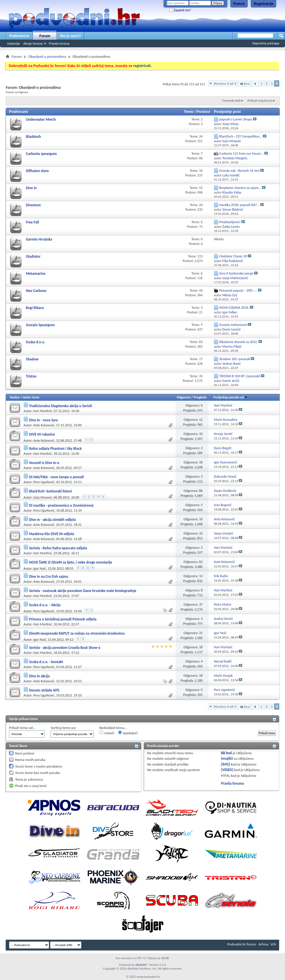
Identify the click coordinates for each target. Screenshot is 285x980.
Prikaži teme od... (22, 728)
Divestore (33, 205)
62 (201, 562)
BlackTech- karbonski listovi (51, 491)
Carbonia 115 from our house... (241, 154)
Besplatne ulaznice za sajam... (240, 188)
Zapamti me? (180, 10)
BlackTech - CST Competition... (241, 136)
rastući (107, 733)
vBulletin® (142, 965)
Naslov (15, 397)
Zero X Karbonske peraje (236, 273)
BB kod (226, 753)
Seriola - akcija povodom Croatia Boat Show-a (65, 648)
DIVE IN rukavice (42, 434)
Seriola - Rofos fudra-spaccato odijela (58, 548)
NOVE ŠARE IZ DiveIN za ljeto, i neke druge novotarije (71, 562)
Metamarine (36, 274)
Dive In (31, 188)
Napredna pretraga (266, 43)
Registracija (263, 4)
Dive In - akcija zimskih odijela (52, 520)
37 (201, 604)
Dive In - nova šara (43, 420)
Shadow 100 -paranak (235, 359)
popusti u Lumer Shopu (236, 119)
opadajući (128, 733)
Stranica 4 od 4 (225, 83)
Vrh (273, 944)
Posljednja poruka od (230, 397)
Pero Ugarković (44, 482)
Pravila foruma (59, 44)
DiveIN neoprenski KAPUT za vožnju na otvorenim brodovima (77, 633)
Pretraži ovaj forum (260, 101)
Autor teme (31, 397)
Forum (45, 36)
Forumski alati (231, 101)
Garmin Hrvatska (39, 239)
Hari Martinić (43, 411)
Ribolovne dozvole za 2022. (238, 342)
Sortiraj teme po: (64, 728)
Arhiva (263, 944)
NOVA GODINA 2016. (234, 308)
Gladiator (33, 256)
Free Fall (32, 222)
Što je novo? (70, 36)
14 (201, 576)
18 (201, 462)
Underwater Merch (41, 119)
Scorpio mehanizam (233, 325)
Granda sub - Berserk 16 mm (239, 171)
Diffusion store (37, 171)
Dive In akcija (39, 676)
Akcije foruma (33, 44)
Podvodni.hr (19, 36)
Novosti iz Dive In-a (44, 463)
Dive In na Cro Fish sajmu (49, 576)
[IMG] (226, 764)
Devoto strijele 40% (44, 690)
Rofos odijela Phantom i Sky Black (55, 449)
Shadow (32, 359)
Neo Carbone (36, 291)
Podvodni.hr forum (242, 944)
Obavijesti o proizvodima (47, 56)
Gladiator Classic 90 (233, 256)
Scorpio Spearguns (40, 325)
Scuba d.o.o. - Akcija (45, 605)
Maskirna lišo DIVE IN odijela (52, 534)
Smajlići (227, 758)
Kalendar (14, 44)
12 (201, 420)
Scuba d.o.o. (35, 342)
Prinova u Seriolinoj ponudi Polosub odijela (63, 619)
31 (201, 633)
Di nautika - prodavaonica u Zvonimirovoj (61, 505)
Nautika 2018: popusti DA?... (239, 205)
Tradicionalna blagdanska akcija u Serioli (60, 406)
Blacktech (33, 137)
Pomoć (239, 4)
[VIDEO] (227, 770)
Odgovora (184, 397)
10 (201, 519)
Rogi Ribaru (35, 308)
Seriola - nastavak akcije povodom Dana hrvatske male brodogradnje (83, 591)
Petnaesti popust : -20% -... (238, 290)
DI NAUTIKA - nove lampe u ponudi (56, 477)
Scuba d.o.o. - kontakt (46, 662)
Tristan (31, 376)
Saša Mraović (43, 497)
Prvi (244, 84)
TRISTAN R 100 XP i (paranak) (240, 376)
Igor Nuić (40, 568)
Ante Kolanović (44, 425)
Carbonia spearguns (41, 154)
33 (201, 434)
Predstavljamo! (230, 222)
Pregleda (200, 397)
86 (201, 491)
